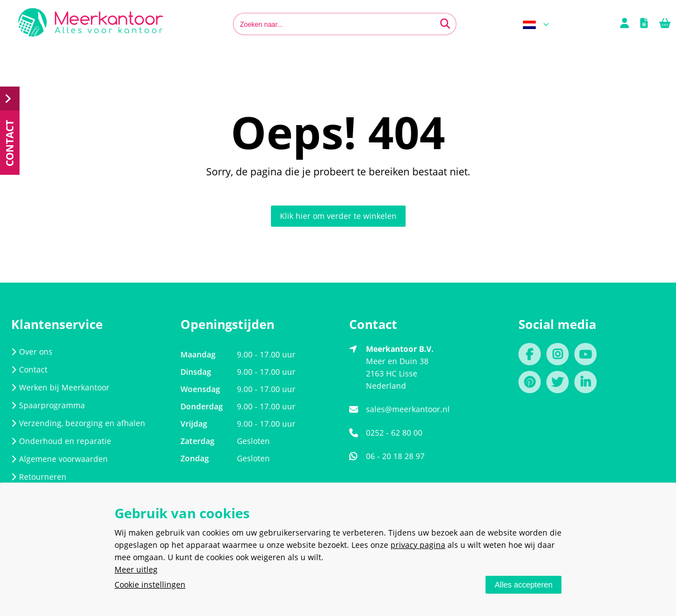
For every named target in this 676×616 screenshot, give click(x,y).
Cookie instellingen (150, 584)
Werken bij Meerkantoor (60, 387)
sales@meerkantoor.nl (408, 409)
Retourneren (39, 477)
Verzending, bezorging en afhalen (78, 423)
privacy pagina (418, 545)
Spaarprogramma (48, 405)
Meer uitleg (136, 569)
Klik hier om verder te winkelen (338, 216)
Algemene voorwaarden (59, 459)
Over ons (32, 352)
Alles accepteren (523, 585)
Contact (29, 369)
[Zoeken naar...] (445, 24)
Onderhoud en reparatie (61, 441)
